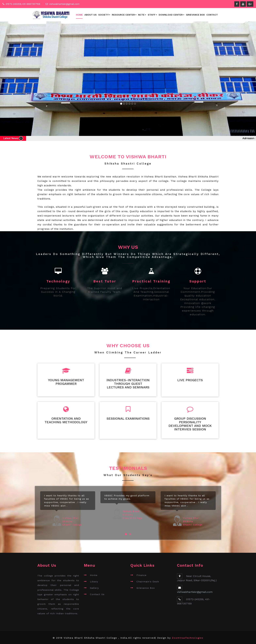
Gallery (94, 587)
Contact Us (97, 593)
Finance (141, 574)
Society (104, 15)
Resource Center (124, 15)
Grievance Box (195, 15)
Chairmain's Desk (148, 581)
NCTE (142, 15)
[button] (19, 74)
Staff (152, 15)
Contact (212, 15)
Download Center (172, 15)
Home (79, 15)
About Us (91, 15)
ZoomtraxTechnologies (188, 637)
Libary (94, 581)
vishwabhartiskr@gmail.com (64, 4)
